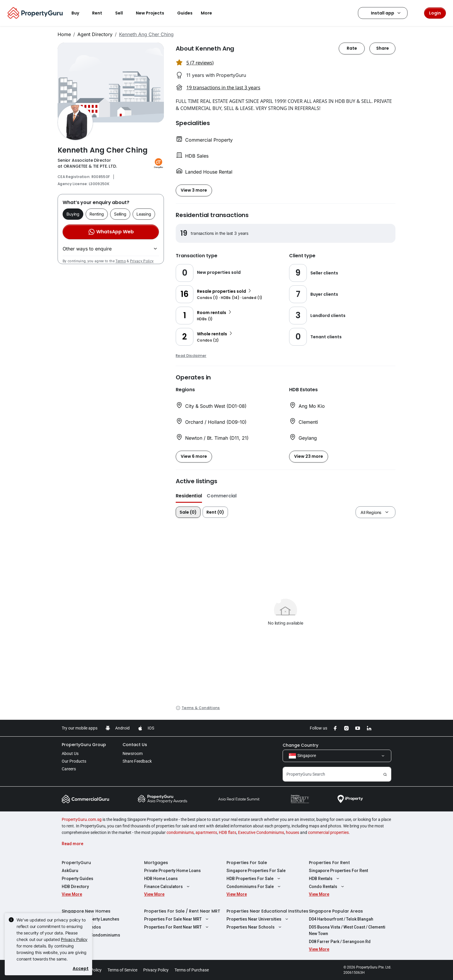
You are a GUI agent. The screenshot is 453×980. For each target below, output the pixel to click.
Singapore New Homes (86, 911)
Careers (69, 769)
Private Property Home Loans (172, 871)
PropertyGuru (76, 863)
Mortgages (156, 863)
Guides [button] (185, 13)
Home (64, 34)
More (210, 13)
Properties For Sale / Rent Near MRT (182, 911)
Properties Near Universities (258, 919)
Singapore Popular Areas (336, 911)
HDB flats (228, 832)
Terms (121, 261)
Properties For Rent (329, 863)
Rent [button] (101, 13)
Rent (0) (215, 512)
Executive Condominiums (261, 832)
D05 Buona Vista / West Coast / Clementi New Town (347, 930)
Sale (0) (188, 512)
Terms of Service (122, 970)
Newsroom (133, 753)
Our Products (74, 761)
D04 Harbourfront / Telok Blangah (341, 919)
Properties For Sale (247, 863)
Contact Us (135, 745)
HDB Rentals (325, 879)
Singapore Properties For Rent (338, 871)
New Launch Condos (81, 927)
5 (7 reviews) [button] (200, 63)
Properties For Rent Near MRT (177, 927)
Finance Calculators (168, 887)
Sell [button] (123, 13)
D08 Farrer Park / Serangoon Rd (340, 942)
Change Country (300, 745)
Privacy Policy (142, 261)
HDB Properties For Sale (254, 879)
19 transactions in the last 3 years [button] (223, 88)
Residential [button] (189, 496)
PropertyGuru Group (84, 745)
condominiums (180, 832)
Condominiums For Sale (254, 887)
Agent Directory (95, 34)
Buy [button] (79, 13)
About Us (70, 753)
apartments (206, 832)
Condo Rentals (327, 887)
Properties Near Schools (255, 927)
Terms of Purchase (192, 970)
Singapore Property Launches (91, 919)
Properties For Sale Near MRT (177, 919)
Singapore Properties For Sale (256, 871)
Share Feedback (137, 761)
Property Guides (78, 879)
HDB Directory (75, 887)
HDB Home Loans (161, 879)
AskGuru (70, 871)
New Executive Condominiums (91, 935)
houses (293, 832)
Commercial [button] (222, 496)
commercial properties (328, 832)
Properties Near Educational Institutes (267, 911)
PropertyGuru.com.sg (82, 819)
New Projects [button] (154, 13)
